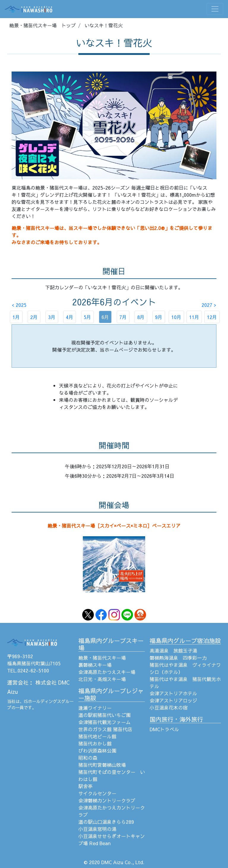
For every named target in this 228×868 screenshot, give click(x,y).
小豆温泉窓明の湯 (97, 829)
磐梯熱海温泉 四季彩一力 (178, 658)
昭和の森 (88, 758)
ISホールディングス (42, 701)
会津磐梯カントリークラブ (107, 800)
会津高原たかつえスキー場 (107, 672)
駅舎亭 (85, 786)
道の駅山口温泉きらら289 (106, 822)
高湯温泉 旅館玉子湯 (173, 650)
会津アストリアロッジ (173, 700)
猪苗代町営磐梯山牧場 (102, 765)
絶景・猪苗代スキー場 (102, 658)
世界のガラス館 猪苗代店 (105, 729)
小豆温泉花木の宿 (169, 707)
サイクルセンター (97, 793)
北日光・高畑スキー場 (102, 679)
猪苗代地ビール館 (97, 736)
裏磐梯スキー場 (95, 665)
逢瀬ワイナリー (95, 708)
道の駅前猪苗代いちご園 (104, 715)
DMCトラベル (164, 729)
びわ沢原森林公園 (97, 750)
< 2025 (19, 305)
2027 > (209, 305)
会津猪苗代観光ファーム (104, 722)
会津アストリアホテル (173, 693)
